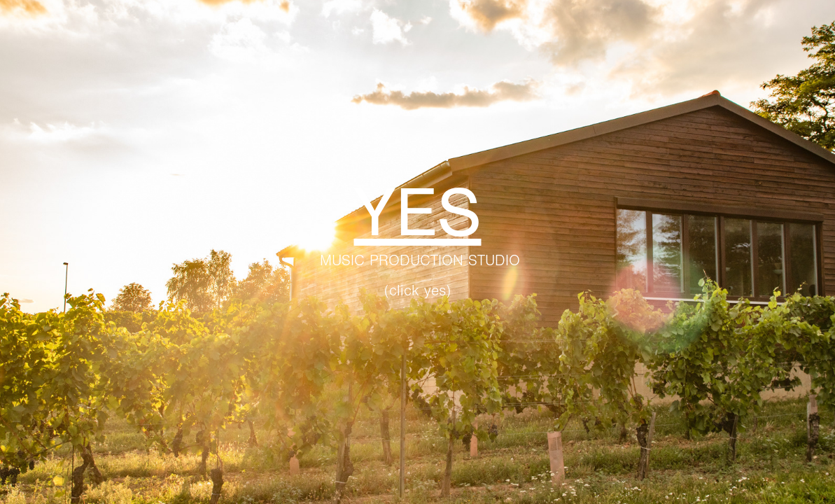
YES (418, 213)
